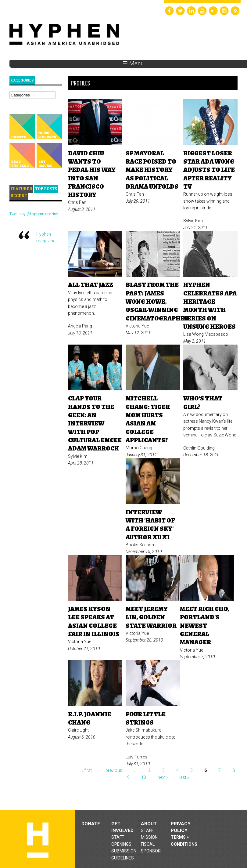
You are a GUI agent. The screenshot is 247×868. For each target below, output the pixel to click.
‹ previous (113, 770)
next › (163, 777)
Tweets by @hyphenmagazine (34, 214)
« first (87, 770)
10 (144, 777)
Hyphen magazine (38, 840)
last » (184, 777)
